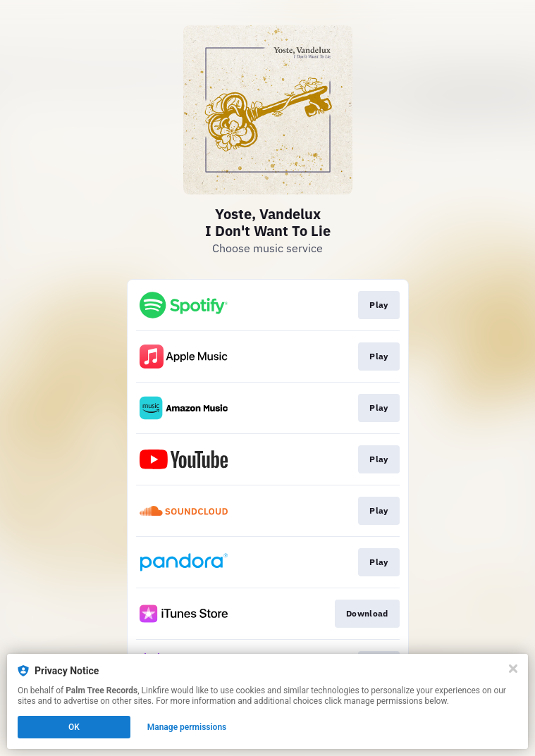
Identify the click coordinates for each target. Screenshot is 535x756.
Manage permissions (187, 727)
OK (74, 727)
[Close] (513, 669)
